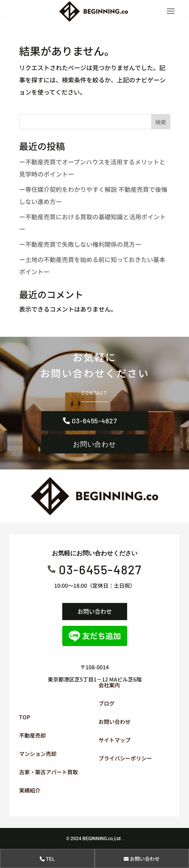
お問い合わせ (94, 444)
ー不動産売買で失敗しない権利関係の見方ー (80, 244)
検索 (161, 122)
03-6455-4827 (94, 421)
